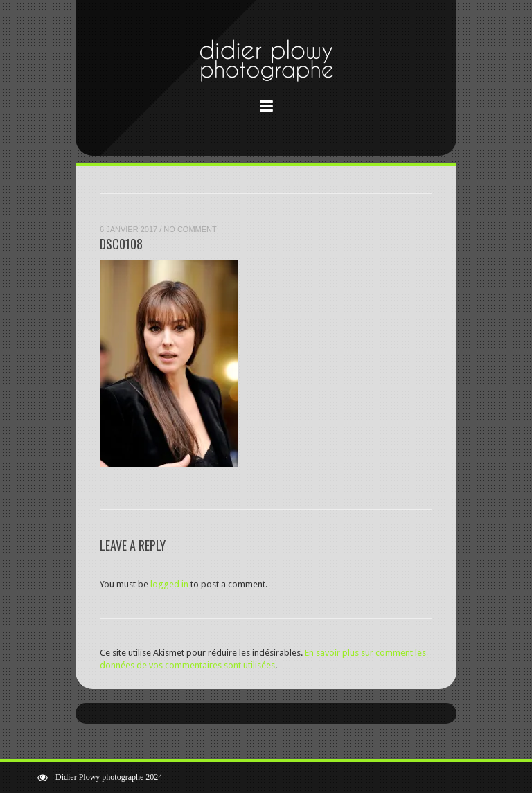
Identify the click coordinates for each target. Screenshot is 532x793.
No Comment (190, 229)
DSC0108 (121, 244)
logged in (169, 584)
